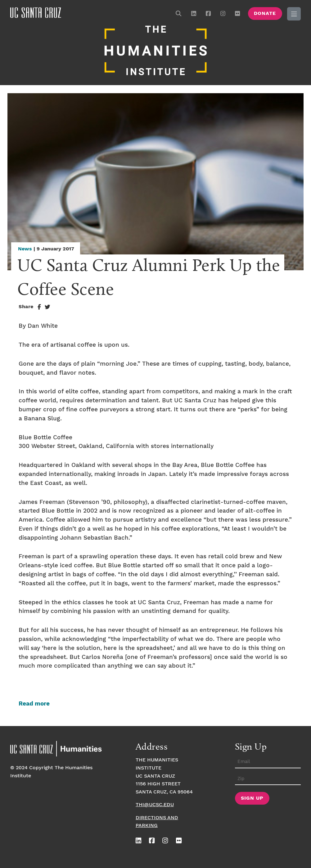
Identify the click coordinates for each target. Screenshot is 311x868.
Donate (265, 14)
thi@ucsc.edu (155, 805)
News (25, 249)
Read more (34, 704)
